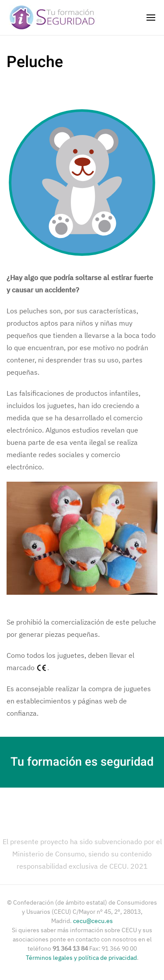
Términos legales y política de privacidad (81, 958)
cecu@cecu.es (93, 921)
